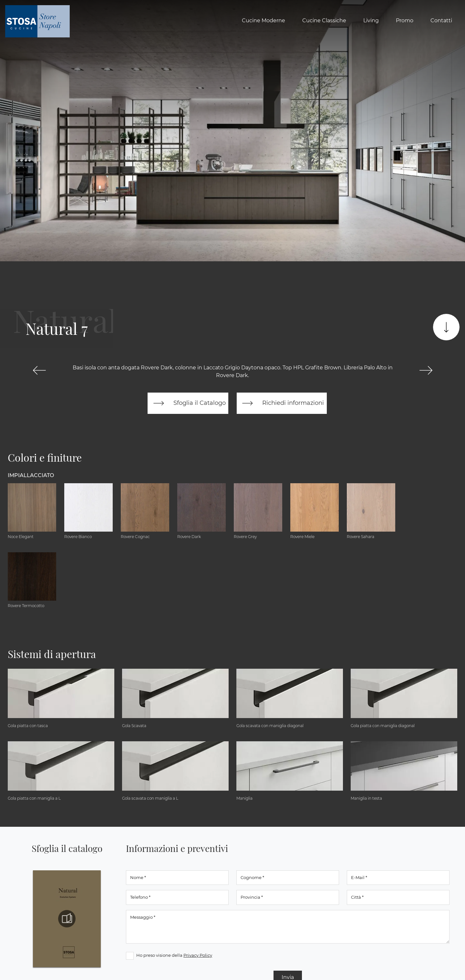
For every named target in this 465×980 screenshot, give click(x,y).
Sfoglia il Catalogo (188, 403)
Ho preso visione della (174, 955)
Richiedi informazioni (282, 403)
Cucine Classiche (324, 20)
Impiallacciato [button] (31, 475)
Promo (405, 20)
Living (371, 20)
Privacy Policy (198, 955)
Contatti (441, 20)
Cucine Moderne (263, 20)
